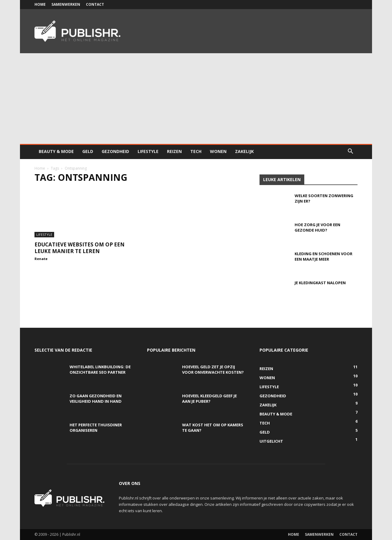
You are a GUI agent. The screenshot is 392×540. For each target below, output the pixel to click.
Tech (196, 151)
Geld (88, 151)
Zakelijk (244, 151)
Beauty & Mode (56, 151)
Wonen (218, 151)
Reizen (174, 151)
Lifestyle (148, 151)
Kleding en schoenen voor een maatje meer (323, 256)
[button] (350, 152)
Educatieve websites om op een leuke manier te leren (80, 248)
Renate (41, 259)
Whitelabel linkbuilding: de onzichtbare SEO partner (100, 369)
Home (40, 4)
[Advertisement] (196, 99)
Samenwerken (66, 4)
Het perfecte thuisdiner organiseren (96, 428)
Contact (95, 4)
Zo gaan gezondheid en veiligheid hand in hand (96, 398)
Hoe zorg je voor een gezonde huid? (317, 227)
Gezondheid (115, 151)
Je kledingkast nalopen (320, 283)
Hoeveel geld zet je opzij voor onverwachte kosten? (213, 369)
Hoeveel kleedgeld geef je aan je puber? (209, 398)
